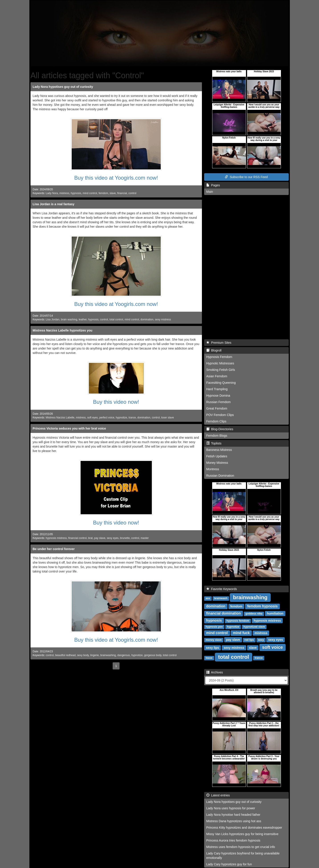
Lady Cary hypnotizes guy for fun (229, 864)
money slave (214, 640)
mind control (90, 193)
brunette (125, 538)
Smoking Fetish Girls (221, 370)
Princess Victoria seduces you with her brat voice (69, 428)
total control (116, 319)
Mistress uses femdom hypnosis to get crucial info (241, 847)
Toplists (214, 443)
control (132, 193)
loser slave (168, 418)
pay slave (100, 538)
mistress (64, 193)
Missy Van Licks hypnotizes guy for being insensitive (242, 834)
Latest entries (218, 795)
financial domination (224, 613)
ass (208, 598)
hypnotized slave (254, 627)
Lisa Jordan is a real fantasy (54, 204)
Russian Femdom (219, 402)
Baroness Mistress (219, 450)
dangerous (124, 655)
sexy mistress (163, 319)
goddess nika (254, 614)
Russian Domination (220, 476)
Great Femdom (217, 408)
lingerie (94, 655)
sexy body (83, 655)
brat (90, 538)
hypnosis (76, 193)
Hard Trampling (217, 389)
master (145, 538)
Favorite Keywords (222, 589)
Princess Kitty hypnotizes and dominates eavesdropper (244, 828)
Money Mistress (217, 463)
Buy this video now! (116, 402)
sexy (261, 640)
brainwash (221, 598)
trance (132, 418)
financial (122, 193)
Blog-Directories (220, 429)
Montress (213, 469)
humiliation (275, 613)
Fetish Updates (217, 456)
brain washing (69, 319)
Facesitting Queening (221, 383)
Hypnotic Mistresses (220, 363)
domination (147, 319)
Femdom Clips (216, 421)
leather (83, 319)
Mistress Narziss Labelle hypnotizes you (63, 330)
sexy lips (212, 648)
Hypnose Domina (218, 396)
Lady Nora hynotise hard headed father (233, 815)
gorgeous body (153, 655)
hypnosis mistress (56, 538)
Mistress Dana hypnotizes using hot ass (234, 821)
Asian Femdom (217, 376)
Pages (213, 185)
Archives (215, 672)
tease (209, 658)
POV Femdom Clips (220, 415)
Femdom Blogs (217, 436)
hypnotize (121, 418)
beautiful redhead (65, 655)
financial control (77, 538)
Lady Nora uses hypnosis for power (231, 808)
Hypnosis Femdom (219, 357)
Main (210, 192)
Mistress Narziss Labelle (60, 418)
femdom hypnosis (263, 606)
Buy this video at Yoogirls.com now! (116, 178)
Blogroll (214, 350)
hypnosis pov (214, 627)
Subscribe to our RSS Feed (246, 177)
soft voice (272, 647)
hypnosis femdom (238, 621)
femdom (103, 193)
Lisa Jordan (52, 319)
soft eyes (93, 418)
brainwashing (108, 655)
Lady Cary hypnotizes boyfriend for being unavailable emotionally (243, 856)
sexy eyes (113, 538)
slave (113, 193)
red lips (249, 640)
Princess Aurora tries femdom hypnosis (233, 840)
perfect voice (107, 418)
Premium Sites (219, 343)
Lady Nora (52, 193)
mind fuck (241, 633)
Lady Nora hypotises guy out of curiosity (63, 87)
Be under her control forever (54, 549)
